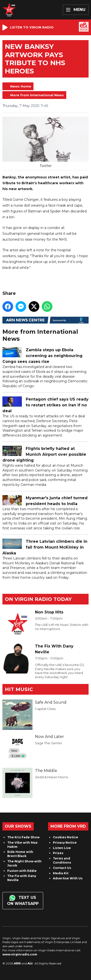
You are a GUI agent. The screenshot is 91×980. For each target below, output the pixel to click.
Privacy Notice (65, 843)
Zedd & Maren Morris (51, 777)
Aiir (30, 963)
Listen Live (62, 848)
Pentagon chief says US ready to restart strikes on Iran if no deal (45, 405)
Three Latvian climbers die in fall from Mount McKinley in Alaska (45, 547)
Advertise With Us (68, 878)
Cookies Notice (66, 837)
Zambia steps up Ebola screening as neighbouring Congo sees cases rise (42, 356)
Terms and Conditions (62, 860)
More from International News (37, 95)
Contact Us (62, 868)
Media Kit (61, 873)
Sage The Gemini (48, 743)
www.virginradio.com (20, 954)
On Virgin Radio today (38, 599)
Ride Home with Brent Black (20, 854)
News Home (21, 86)
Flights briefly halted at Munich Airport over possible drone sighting (44, 455)
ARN (17, 963)
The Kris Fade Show (23, 837)
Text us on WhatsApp (23, 900)
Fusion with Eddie (22, 871)
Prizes (58, 853)
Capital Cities (45, 709)
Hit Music (19, 689)
